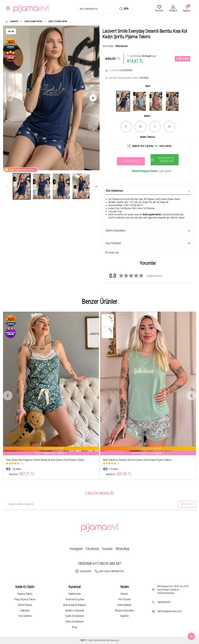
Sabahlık (25, 611)
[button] (10, 98)
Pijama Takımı (25, 594)
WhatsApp (123, 549)
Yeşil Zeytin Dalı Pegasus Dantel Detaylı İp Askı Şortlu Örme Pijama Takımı (142, 460)
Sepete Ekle (131, 161)
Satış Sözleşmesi (75, 621)
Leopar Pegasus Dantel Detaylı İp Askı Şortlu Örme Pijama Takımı (41, 460)
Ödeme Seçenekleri (148, 231)
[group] (51, 98)
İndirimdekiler (124, 605)
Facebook (92, 549)
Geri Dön (11, 31)
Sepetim (124, 616)
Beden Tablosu (148, 137)
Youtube (107, 549)
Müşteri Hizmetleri (124, 611)
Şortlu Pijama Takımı (58, 21)
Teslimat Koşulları (75, 599)
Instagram (76, 549)
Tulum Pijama (25, 605)
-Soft (82, 640)
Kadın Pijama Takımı (33, 21)
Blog (75, 627)
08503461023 (164, 602)
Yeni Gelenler (25, 616)
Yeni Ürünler (124, 599)
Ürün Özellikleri (148, 243)
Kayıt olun (187, 504)
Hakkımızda (75, 594)
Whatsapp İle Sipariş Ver (163, 160)
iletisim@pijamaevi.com (170, 611)
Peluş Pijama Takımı (25, 599)
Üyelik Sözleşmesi (75, 616)
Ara (124, 9)
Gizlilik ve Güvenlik (75, 611)
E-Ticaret (89, 640)
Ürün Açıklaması (148, 191)
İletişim (124, 594)
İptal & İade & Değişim (75, 605)
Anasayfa (12, 21)
